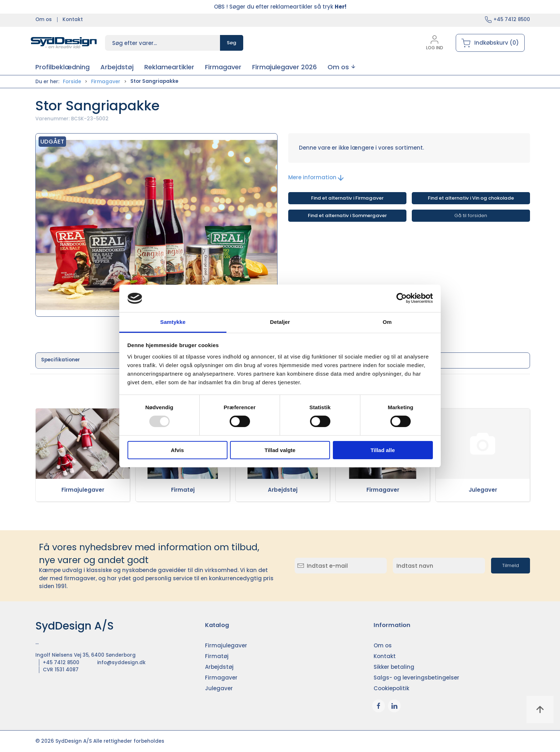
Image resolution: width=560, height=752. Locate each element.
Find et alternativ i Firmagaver (347, 198)
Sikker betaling (394, 667)
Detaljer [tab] (280, 322)
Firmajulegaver (83, 490)
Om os (44, 19)
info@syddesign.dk (121, 663)
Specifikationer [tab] (61, 360)
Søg (232, 43)
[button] (341, 67)
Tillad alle (382, 450)
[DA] (64, 43)
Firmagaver (106, 82)
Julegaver (483, 490)
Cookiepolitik (391, 688)
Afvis (177, 450)
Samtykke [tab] (173, 322)
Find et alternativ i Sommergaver (347, 215)
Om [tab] (387, 322)
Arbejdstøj (283, 490)
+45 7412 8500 (512, 19)
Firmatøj (183, 490)
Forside (72, 82)
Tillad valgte (280, 450)
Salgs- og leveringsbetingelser (416, 678)
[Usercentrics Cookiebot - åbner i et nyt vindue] (402, 298)
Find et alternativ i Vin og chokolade (471, 198)
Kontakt (73, 19)
